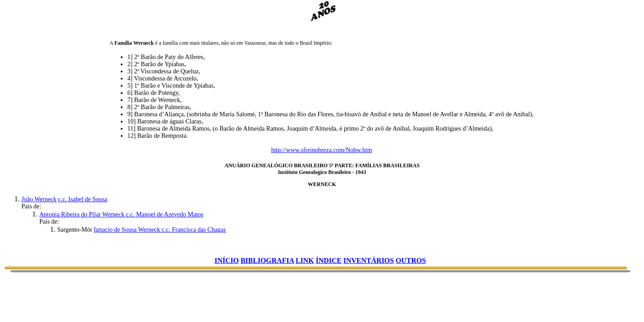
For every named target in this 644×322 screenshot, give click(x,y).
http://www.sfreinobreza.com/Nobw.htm (322, 150)
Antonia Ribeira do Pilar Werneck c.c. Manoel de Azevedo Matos (121, 214)
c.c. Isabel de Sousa (83, 199)
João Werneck (39, 199)
